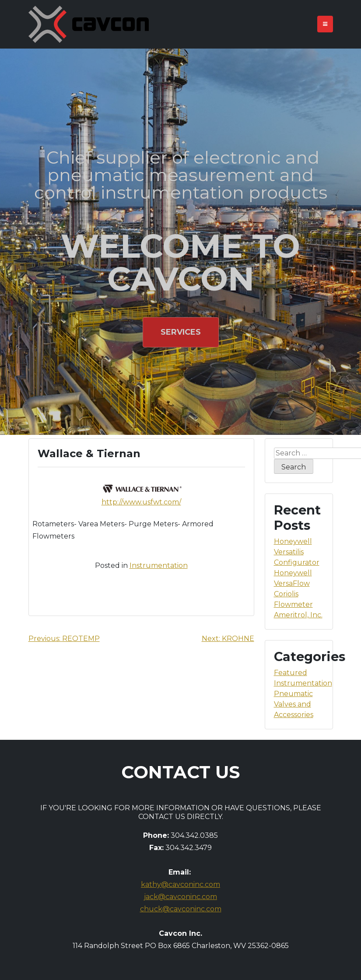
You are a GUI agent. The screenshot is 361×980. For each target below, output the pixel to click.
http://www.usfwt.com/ (141, 502)
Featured (291, 673)
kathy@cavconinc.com (180, 884)
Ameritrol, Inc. (298, 615)
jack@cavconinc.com (180, 897)
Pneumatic (293, 694)
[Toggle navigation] (325, 24)
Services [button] (181, 332)
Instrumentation (159, 565)
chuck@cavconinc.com (181, 909)
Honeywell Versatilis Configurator (297, 552)
